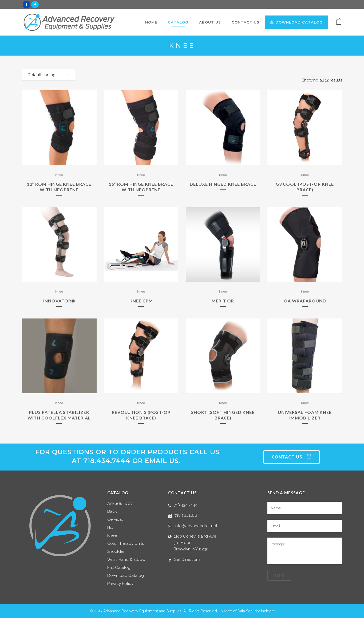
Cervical (115, 520)
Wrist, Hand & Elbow (126, 560)
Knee (59, 175)
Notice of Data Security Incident (248, 611)
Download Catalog (126, 576)
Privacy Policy (120, 584)
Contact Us (292, 457)
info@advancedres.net (196, 526)
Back (112, 512)
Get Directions (187, 559)
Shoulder (116, 552)
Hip (110, 528)
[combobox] (49, 75)
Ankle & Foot (119, 504)
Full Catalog (119, 568)
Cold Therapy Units (126, 544)
